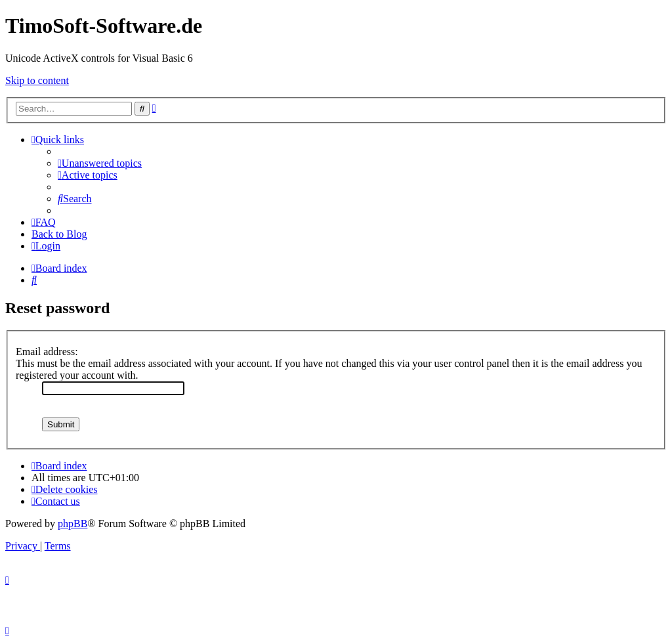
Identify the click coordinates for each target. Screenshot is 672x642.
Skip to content (37, 80)
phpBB (73, 524)
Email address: (47, 352)
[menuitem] (100, 163)
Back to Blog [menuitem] (59, 234)
